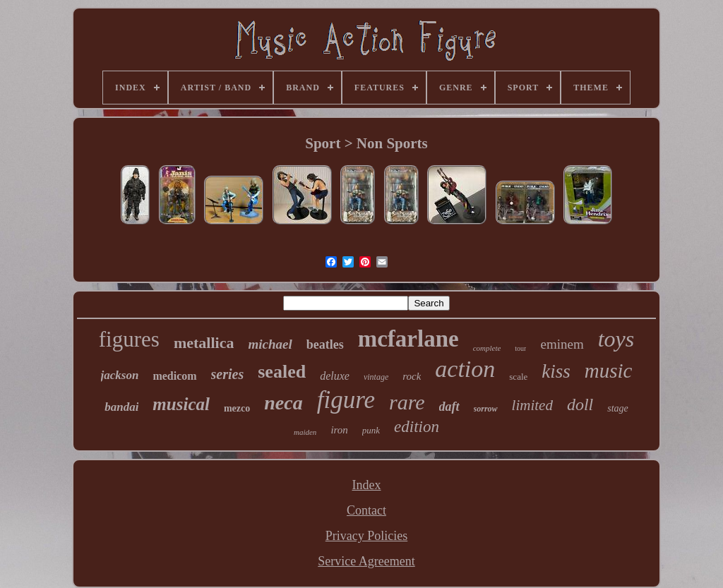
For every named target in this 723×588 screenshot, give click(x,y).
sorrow (486, 409)
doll (580, 404)
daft (449, 407)
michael (270, 344)
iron (339, 430)
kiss (556, 371)
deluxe (335, 376)
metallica (204, 343)
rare (407, 402)
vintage (376, 377)
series (228, 374)
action (465, 369)
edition (417, 427)
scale (518, 377)
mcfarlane (408, 339)
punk (371, 430)
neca (283, 403)
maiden (305, 432)
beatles (325, 344)
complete (487, 348)
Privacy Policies (366, 536)
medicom (174, 376)
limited (532, 405)
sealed (282, 372)
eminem (562, 344)
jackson (120, 375)
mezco (237, 408)
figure (346, 400)
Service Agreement (366, 561)
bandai (121, 407)
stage (618, 408)
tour (520, 348)
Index (367, 485)
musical (181, 404)
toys (616, 339)
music (609, 371)
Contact (366, 510)
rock (412, 376)
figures (129, 339)
